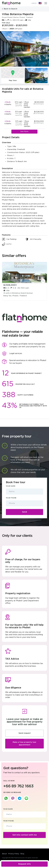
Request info (24, 864)
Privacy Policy (14, 854)
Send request (25, 733)
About (4, 854)
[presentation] (46, 76)
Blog (22, 854)
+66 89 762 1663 (18, 786)
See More (24, 132)
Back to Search (10, 9)
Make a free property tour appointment (24, 744)
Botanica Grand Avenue (22, 293)
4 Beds (8, 102)
